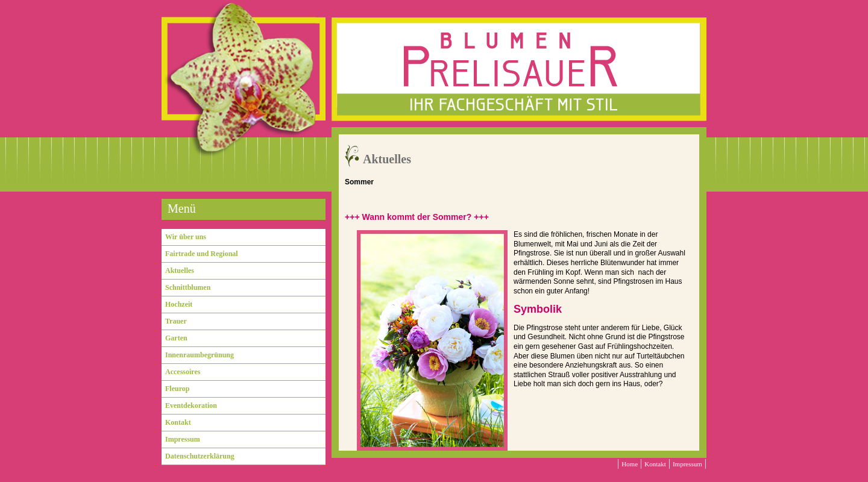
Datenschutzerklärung (200, 456)
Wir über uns (186, 237)
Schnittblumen (188, 287)
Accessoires (183, 372)
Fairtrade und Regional (202, 254)
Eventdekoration (191, 405)
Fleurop (177, 389)
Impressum (183, 439)
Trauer (176, 321)
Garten (176, 338)
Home (630, 464)
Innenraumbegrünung (200, 355)
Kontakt (178, 422)
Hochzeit (179, 304)
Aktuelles (180, 271)
